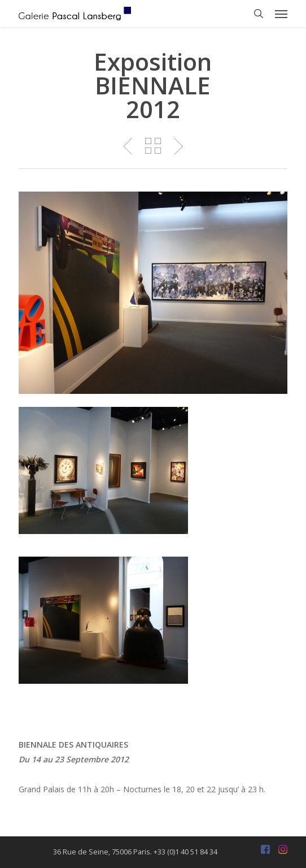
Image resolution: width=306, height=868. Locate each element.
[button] (281, 14)
